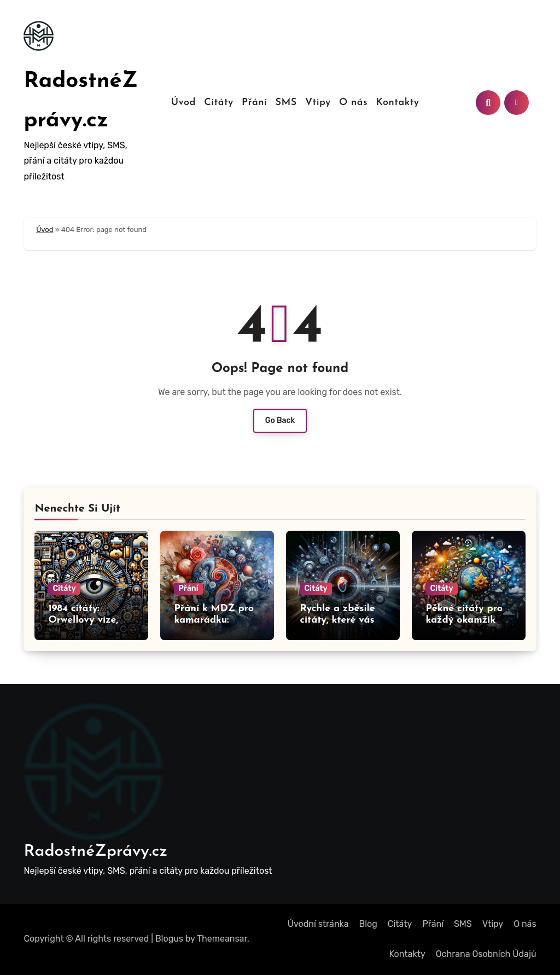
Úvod (183, 103)
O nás (353, 103)
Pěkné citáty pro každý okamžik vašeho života (464, 620)
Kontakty (397, 103)
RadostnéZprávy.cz (95, 852)
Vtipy (318, 103)
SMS (286, 103)
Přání (254, 103)
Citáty (219, 103)
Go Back (280, 420)
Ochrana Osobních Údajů (486, 954)
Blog (368, 924)
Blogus (169, 939)
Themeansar (222, 939)
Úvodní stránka (318, 924)
